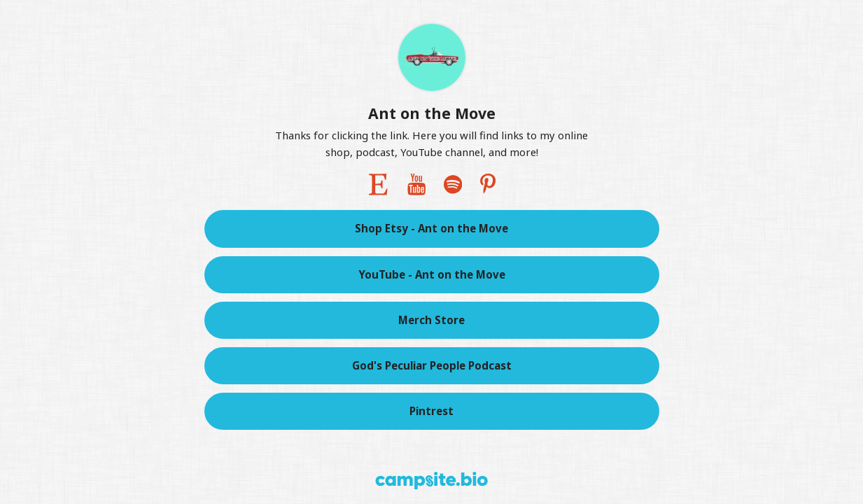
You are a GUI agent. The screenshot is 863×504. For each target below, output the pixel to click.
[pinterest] (488, 184)
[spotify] (453, 184)
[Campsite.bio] (431, 481)
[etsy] (378, 184)
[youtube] (416, 184)
